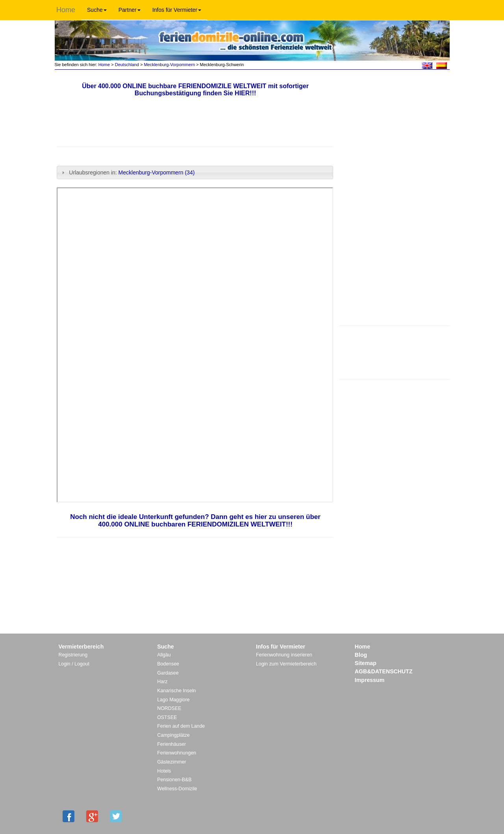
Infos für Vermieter (177, 10)
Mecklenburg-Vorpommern (169, 65)
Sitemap (366, 663)
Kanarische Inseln (176, 691)
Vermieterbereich (81, 647)
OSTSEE (167, 717)
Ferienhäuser (171, 744)
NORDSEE (169, 708)
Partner (130, 10)
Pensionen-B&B (174, 780)
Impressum (370, 680)
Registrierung (73, 655)
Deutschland (127, 65)
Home (66, 10)
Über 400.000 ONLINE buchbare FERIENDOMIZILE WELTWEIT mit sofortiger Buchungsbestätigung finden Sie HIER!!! (195, 90)
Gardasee (168, 673)
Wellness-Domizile (177, 789)
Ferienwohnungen (177, 753)
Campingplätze (173, 735)
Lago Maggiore (173, 700)
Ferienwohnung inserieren (284, 655)
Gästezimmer (171, 762)
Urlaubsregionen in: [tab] (127, 172)
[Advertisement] (394, 352)
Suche (97, 10)
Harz (162, 682)
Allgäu (164, 655)
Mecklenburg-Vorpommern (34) (157, 172)
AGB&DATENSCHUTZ (384, 671)
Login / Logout (74, 664)
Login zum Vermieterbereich (286, 664)
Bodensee (168, 664)
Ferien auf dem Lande (181, 726)
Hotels (164, 771)
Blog (361, 655)
